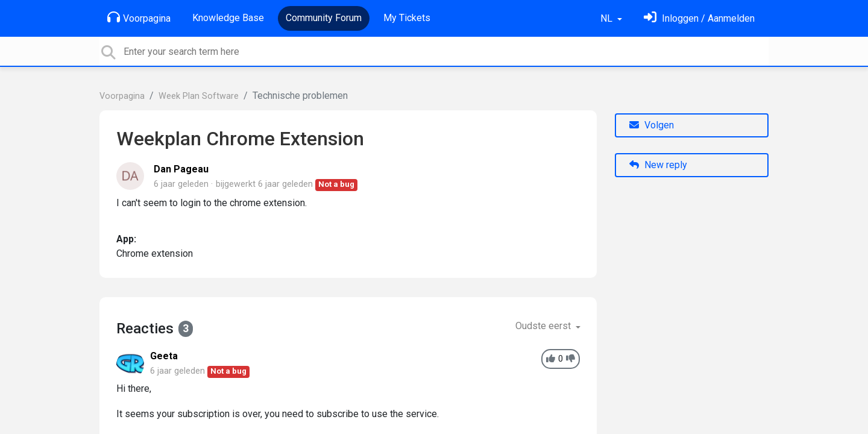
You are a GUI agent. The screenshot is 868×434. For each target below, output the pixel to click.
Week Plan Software (199, 96)
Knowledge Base (228, 18)
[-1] (571, 359)
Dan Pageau (181, 169)
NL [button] (608, 18)
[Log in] (699, 18)
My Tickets (407, 18)
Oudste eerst (544, 326)
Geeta (164, 356)
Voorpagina (139, 17)
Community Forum (324, 18)
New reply (658, 165)
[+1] (551, 359)
